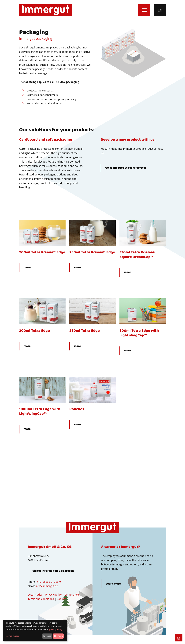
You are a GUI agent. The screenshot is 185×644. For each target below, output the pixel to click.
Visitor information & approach (53, 571)
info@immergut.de (47, 586)
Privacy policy (53, 595)
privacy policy (56, 629)
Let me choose (12, 636)
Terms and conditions (41, 599)
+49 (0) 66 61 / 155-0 (49, 582)
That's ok (58, 636)
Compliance (72, 595)
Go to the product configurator (126, 168)
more (27, 268)
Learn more (113, 584)
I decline (47, 636)
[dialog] (35, 630)
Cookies (62, 599)
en (160, 10)
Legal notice (35, 595)
